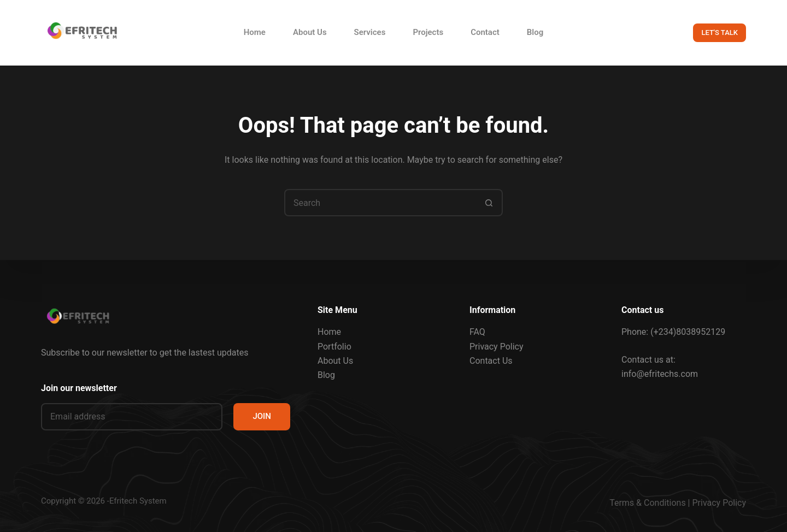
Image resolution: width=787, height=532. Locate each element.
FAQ (477, 332)
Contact (485, 32)
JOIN (262, 416)
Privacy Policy (497, 346)
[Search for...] (380, 203)
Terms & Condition (645, 503)
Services (370, 32)
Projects (428, 32)
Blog (535, 32)
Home (255, 32)
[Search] (667, 33)
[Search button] (489, 203)
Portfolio (334, 346)
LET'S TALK (720, 32)
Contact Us (491, 361)
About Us (310, 32)
